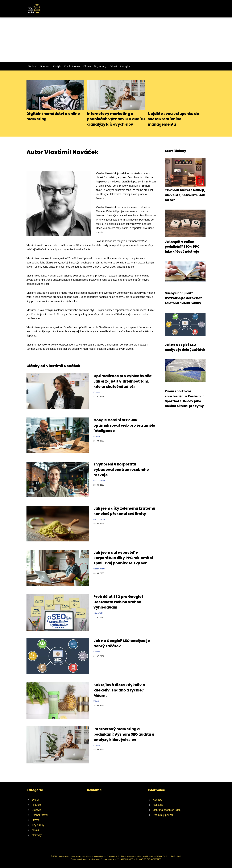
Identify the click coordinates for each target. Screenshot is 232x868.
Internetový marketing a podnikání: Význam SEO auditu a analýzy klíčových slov (116, 119)
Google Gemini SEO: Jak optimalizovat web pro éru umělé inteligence (124, 425)
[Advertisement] (116, 40)
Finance (44, 66)
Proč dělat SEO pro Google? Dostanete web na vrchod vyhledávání (118, 602)
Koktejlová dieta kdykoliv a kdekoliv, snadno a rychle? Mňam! (119, 690)
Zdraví (113, 66)
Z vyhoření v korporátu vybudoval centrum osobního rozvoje (121, 470)
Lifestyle (57, 66)
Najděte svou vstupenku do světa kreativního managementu (173, 119)
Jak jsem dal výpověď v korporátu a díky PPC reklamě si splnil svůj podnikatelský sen (123, 558)
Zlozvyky (125, 66)
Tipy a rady (100, 66)
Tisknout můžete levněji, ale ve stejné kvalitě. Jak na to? (185, 195)
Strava (87, 66)
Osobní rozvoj (72, 66)
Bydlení (32, 66)
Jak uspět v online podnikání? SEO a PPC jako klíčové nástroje (182, 247)
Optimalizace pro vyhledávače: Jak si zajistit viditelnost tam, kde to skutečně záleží (123, 381)
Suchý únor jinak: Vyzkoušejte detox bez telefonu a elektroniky (183, 298)
